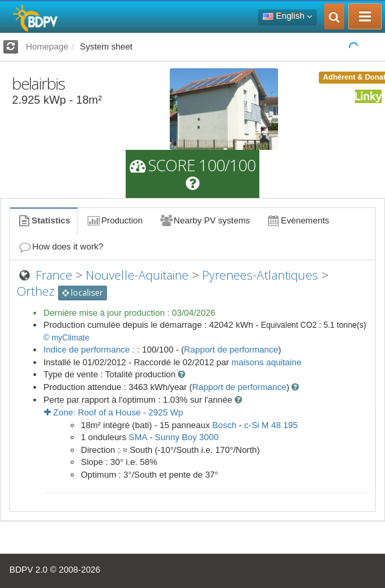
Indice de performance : (90, 350)
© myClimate (67, 338)
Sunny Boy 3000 (187, 437)
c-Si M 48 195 (271, 425)
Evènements (298, 220)
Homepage (47, 46)
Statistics (43, 220)
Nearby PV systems (205, 220)
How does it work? (60, 247)
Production (114, 220)
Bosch (225, 425)
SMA (138, 437)
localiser (83, 293)
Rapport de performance (231, 350)
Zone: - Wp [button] (114, 412)
